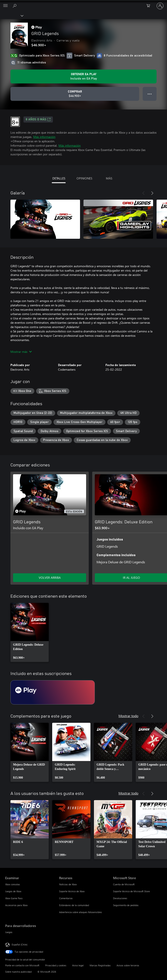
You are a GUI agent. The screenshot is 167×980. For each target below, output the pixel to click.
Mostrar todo (128, 716)
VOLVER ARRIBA (50, 578)
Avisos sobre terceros (128, 965)
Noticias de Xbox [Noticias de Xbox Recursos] (68, 884)
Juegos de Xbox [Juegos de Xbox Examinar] (13, 891)
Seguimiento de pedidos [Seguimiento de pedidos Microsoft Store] (126, 905)
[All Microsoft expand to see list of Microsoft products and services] (5, 6)
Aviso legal (78, 965)
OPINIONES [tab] (84, 178)
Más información (44, 137)
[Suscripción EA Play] (53, 692)
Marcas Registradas (100, 965)
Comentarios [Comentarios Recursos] (66, 898)
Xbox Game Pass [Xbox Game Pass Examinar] (14, 898)
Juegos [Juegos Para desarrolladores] (9, 932)
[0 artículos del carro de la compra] (150, 6)
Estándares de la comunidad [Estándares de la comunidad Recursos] (74, 905)
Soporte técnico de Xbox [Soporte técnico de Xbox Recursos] (72, 891)
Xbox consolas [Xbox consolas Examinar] (13, 884)
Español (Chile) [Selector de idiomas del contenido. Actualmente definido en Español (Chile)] (20, 944)
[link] (30, 632)
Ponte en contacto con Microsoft (22, 965)
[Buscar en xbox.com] (15, 6)
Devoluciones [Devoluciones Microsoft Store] (120, 898)
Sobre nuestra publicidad (18, 972)
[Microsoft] (83, 3)
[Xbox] (11, 15)
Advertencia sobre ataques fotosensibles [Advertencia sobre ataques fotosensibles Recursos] (81, 912)
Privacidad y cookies (56, 965)
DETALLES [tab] (59, 178)
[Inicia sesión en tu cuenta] (160, 6)
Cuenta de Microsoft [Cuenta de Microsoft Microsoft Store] (124, 884)
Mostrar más (21, 352)
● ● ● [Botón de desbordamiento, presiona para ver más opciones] (150, 94)
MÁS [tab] (109, 178)
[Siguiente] (152, 193)
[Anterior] (144, 193)
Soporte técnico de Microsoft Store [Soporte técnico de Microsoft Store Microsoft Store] (131, 891)
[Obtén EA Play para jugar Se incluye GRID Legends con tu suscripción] (83, 76)
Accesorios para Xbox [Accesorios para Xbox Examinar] (16, 905)
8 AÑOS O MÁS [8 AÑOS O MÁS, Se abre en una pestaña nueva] (38, 119)
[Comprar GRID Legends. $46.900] (75, 94)
